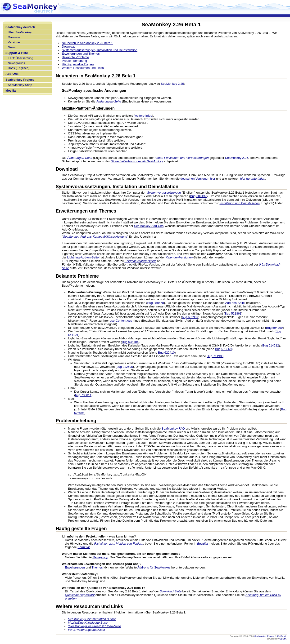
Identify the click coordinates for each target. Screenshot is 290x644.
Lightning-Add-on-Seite (83, 257)
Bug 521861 (233, 313)
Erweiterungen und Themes (81, 54)
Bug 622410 (166, 353)
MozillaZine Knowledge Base (88, 623)
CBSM (283, 639)
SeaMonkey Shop (20, 85)
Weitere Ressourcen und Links (83, 68)
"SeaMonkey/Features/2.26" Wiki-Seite (95, 627)
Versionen (15, 42)
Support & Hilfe (17, 53)
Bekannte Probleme (75, 57)
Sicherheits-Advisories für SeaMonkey (137, 161)
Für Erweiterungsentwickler (87, 630)
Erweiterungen (75, 568)
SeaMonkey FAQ (173, 429)
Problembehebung (74, 61)
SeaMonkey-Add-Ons (149, 226)
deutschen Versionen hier (198, 179)
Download (15, 37)
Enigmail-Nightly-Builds (140, 261)
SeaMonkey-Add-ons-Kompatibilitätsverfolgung (95, 237)
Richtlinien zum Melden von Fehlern (119, 544)
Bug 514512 (271, 345)
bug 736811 (83, 395)
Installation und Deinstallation (240, 203)
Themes (97, 568)
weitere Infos (143, 116)
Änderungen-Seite (109, 101)
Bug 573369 (223, 349)
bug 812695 (125, 367)
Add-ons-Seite (235, 303)
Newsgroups (16, 63)
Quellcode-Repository (80, 596)
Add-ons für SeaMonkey (154, 568)
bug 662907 (190, 317)
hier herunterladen (253, 179)
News (12, 47)
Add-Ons (12, 74)
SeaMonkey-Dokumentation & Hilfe (92, 620)
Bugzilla (203, 544)
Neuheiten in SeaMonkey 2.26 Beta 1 (87, 43)
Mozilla (11, 91)
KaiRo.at (282, 637)
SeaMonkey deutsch (20, 27)
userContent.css (121, 321)
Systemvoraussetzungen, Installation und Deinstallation (100, 50)
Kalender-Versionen (179, 257)
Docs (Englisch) (19, 68)
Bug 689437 (198, 196)
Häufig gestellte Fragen (78, 64)
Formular (84, 548)
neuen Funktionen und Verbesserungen (182, 158)
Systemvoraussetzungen (164, 193)
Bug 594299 (274, 328)
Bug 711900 (215, 356)
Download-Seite (171, 592)
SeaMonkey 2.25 (172, 84)
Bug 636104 (130, 342)
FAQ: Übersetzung (20, 58)
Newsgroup (100, 558)
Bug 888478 (156, 303)
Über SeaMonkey (20, 32)
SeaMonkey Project (20, 80)
